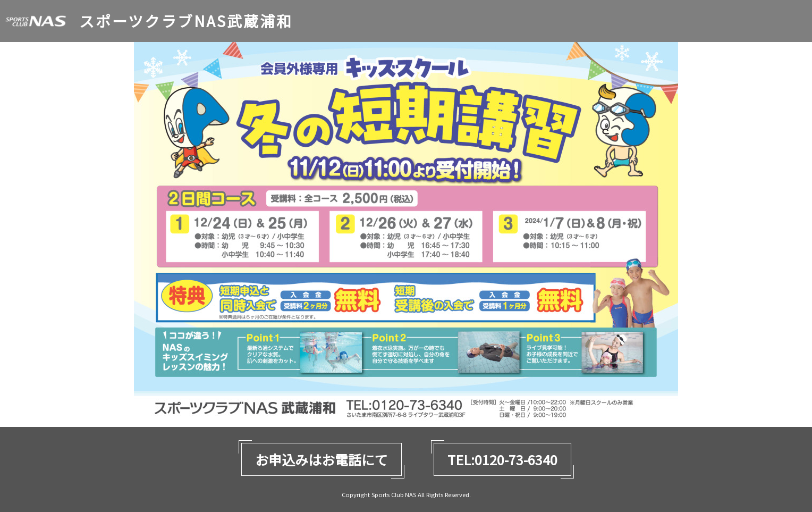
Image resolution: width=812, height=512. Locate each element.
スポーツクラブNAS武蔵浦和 (186, 21)
